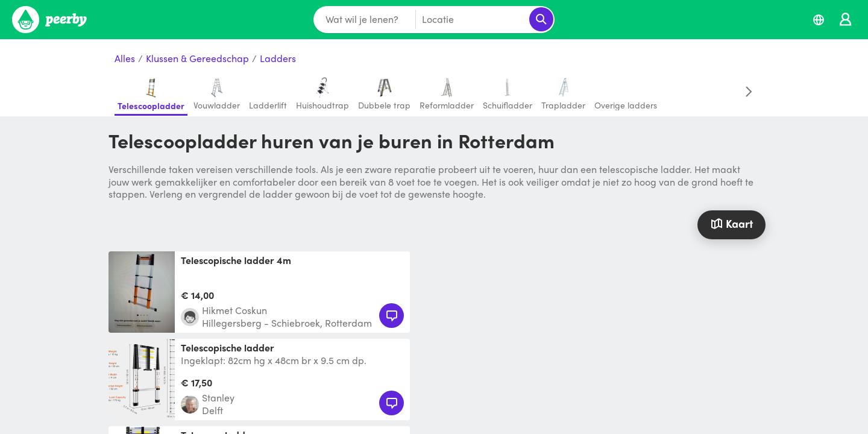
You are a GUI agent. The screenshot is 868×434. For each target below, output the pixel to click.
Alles (125, 59)
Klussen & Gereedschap (197, 59)
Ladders (278, 59)
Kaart (731, 223)
